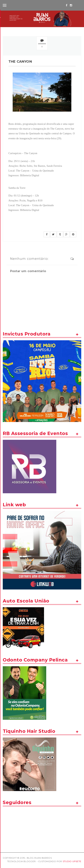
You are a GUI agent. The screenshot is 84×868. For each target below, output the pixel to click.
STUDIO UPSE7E (72, 861)
